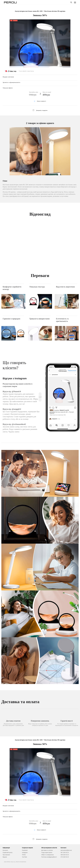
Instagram (25, 853)
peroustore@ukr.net (66, 850)
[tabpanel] (40, 50)
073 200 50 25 (65, 857)
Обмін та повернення (48, 855)
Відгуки (5, 857)
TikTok (24, 855)
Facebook (25, 850)
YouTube (24, 857)
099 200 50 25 (65, 855)
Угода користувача (47, 853)
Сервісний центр (8, 853)
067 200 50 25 (65, 853)
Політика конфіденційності (49, 857)
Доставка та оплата (47, 850)
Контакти (5, 850)
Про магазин (6, 855)
